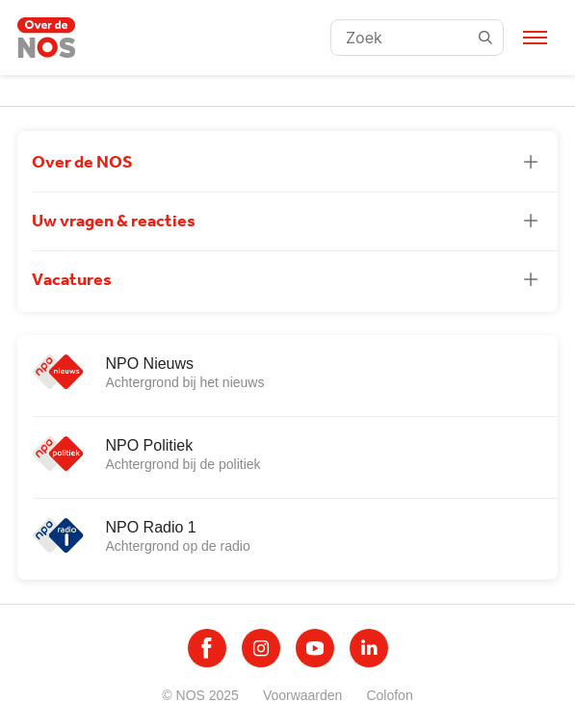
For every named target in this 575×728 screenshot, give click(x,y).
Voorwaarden (303, 695)
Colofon (389, 695)
